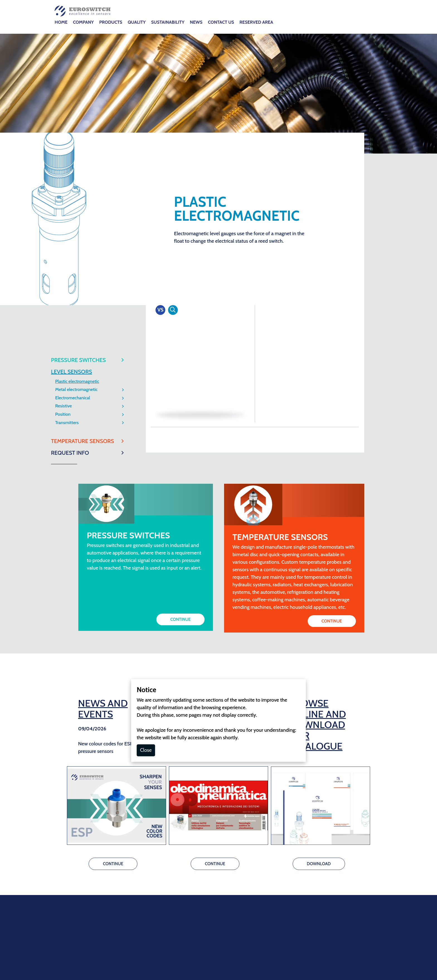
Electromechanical (73, 167)
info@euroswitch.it (203, 806)
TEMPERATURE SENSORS (82, 211)
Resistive (64, 176)
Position (63, 184)
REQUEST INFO (70, 222)
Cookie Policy (198, 863)
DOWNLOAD (319, 633)
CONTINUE (180, 389)
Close (146, 520)
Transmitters (67, 192)
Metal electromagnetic (76, 159)
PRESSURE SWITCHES (78, 130)
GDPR (222, 863)
